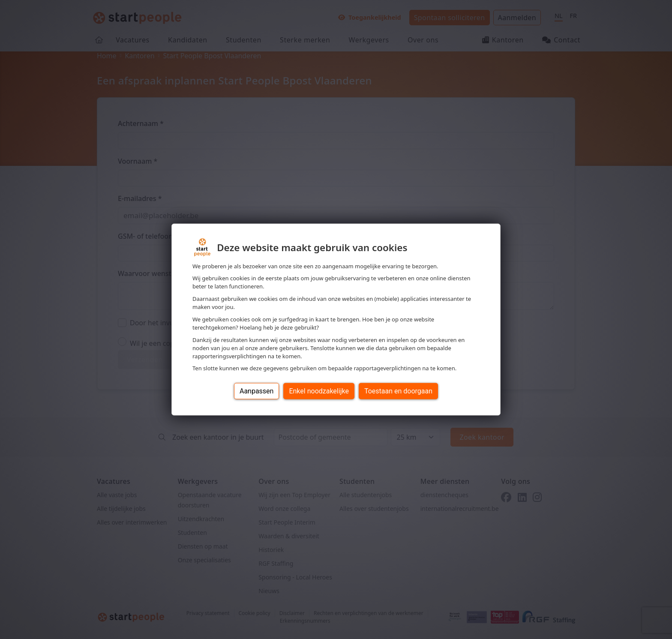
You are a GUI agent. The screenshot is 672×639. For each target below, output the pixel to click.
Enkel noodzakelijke (319, 391)
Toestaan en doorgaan (398, 391)
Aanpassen (257, 391)
